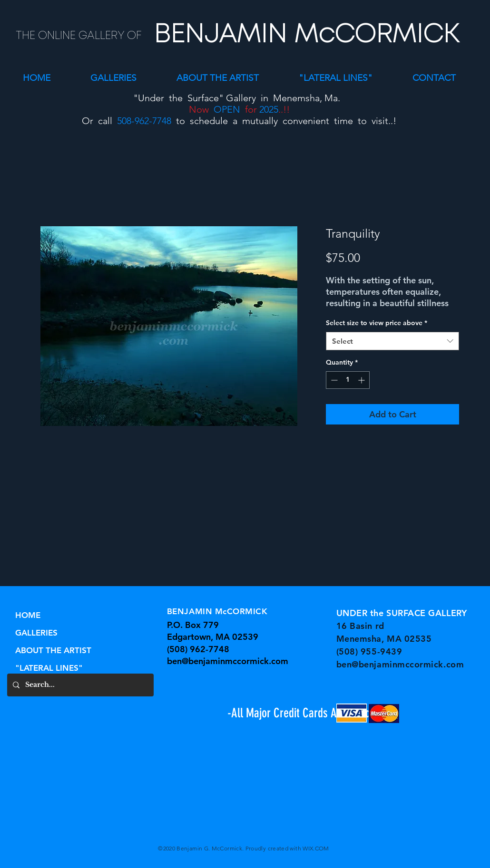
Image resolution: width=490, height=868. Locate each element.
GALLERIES (36, 633)
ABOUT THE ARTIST (53, 650)
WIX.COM (316, 848)
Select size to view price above (377, 323)
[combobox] (392, 341)
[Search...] (79, 685)
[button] (113, 78)
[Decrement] (333, 380)
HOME (28, 615)
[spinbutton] (348, 380)
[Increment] (362, 380)
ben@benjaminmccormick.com (228, 661)
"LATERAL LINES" (49, 668)
